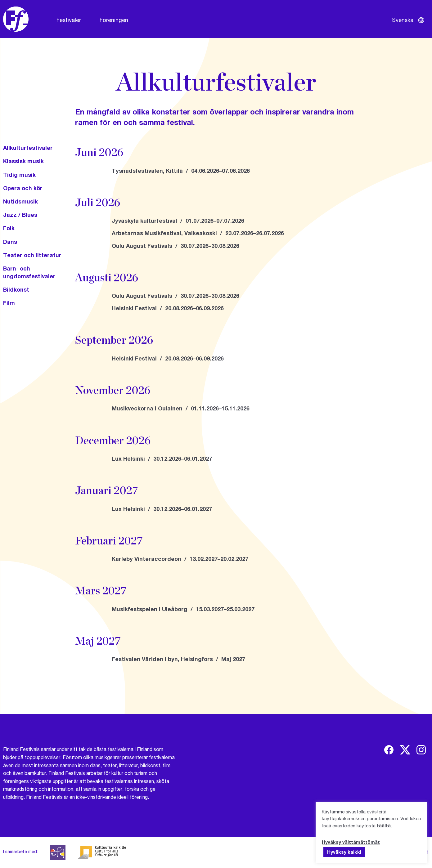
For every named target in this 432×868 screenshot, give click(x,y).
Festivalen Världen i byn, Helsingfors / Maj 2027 (178, 659)
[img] (389, 750)
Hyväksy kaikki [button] (344, 852)
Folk (9, 228)
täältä (384, 825)
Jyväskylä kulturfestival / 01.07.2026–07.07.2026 (178, 221)
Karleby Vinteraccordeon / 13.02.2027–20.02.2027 (180, 559)
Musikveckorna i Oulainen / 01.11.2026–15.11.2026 (181, 408)
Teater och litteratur (32, 255)
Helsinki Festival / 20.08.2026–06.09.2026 (168, 308)
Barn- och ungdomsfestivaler (29, 272)
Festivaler (69, 20)
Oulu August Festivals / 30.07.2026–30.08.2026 (175, 246)
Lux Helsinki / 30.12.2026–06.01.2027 (162, 459)
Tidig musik (19, 175)
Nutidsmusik (20, 201)
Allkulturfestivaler (28, 148)
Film (9, 303)
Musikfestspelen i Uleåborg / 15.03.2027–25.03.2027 (183, 609)
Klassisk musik (23, 161)
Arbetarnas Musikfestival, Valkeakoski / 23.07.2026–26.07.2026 (198, 233)
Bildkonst (16, 289)
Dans (10, 242)
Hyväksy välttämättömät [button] (351, 842)
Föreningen (114, 20)
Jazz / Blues (20, 215)
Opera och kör (23, 188)
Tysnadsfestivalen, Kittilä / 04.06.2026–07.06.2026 (181, 171)
